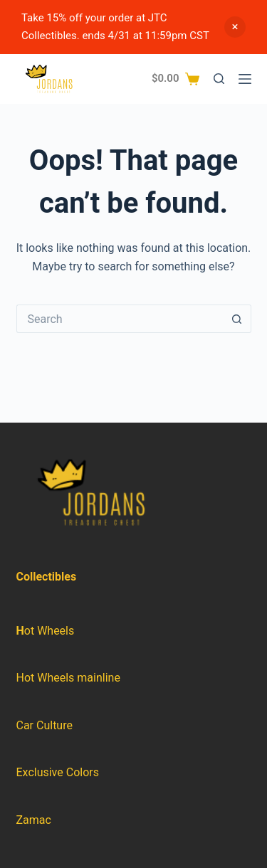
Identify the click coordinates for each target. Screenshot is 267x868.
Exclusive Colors (58, 772)
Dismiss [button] (235, 27)
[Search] (219, 79)
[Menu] (245, 79)
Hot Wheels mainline (68, 678)
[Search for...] (120, 319)
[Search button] (237, 319)
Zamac (34, 820)
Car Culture (44, 725)
